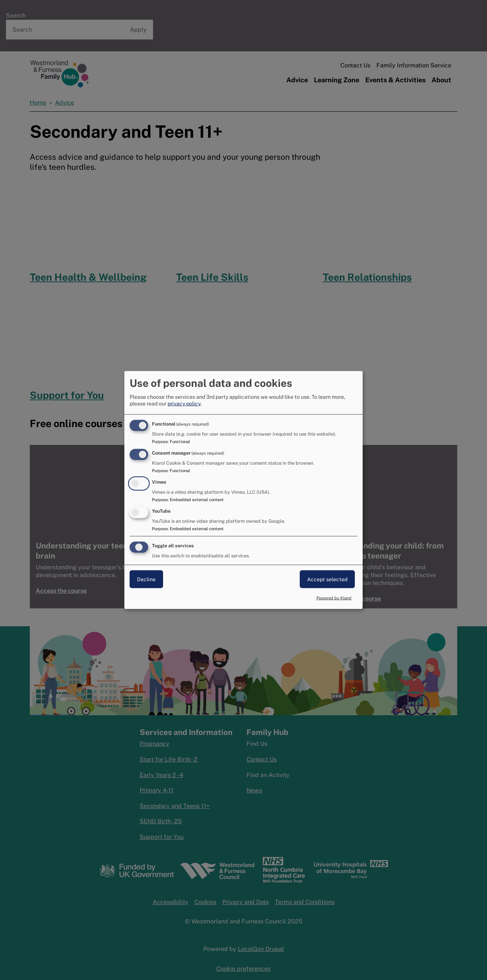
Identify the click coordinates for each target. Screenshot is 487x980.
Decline (146, 579)
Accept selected (327, 579)
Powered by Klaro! (334, 598)
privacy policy (184, 404)
